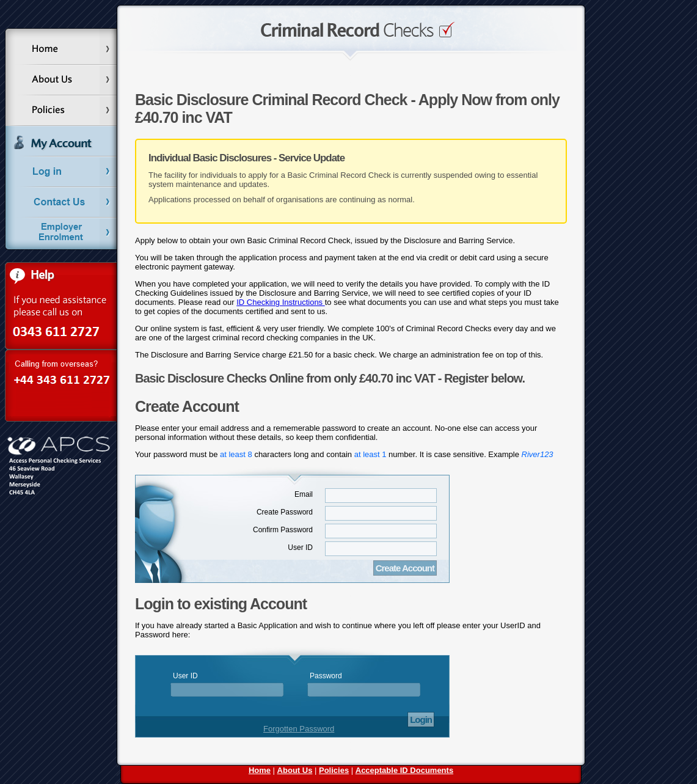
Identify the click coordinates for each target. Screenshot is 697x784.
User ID (300, 548)
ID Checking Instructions (281, 302)
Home (260, 770)
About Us (295, 770)
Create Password (285, 512)
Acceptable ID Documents (404, 770)
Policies (334, 770)
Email (304, 494)
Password (326, 676)
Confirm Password (283, 530)
